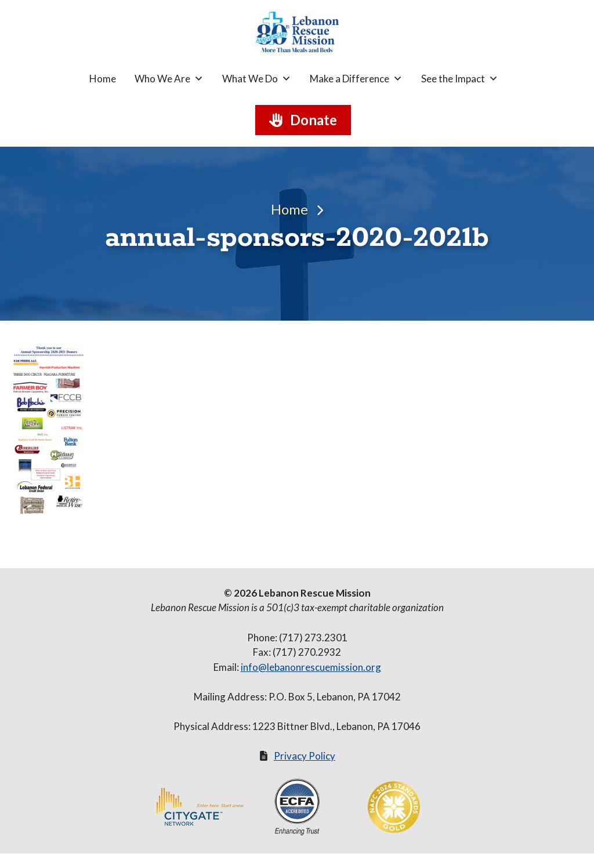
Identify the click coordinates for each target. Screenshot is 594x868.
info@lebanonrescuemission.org (311, 667)
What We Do (257, 79)
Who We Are (169, 79)
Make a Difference (356, 79)
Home (103, 79)
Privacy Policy (305, 756)
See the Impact (460, 79)
